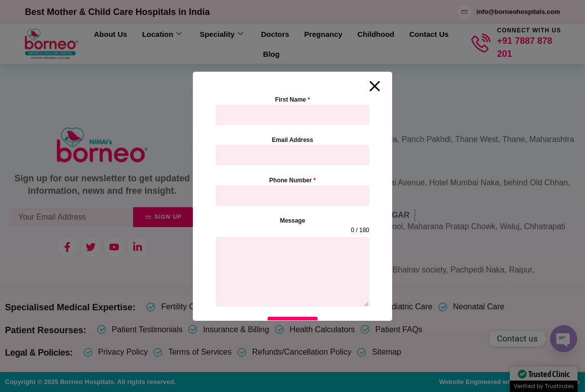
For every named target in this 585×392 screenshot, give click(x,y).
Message (293, 221)
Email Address (293, 140)
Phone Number (292, 180)
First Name (292, 100)
